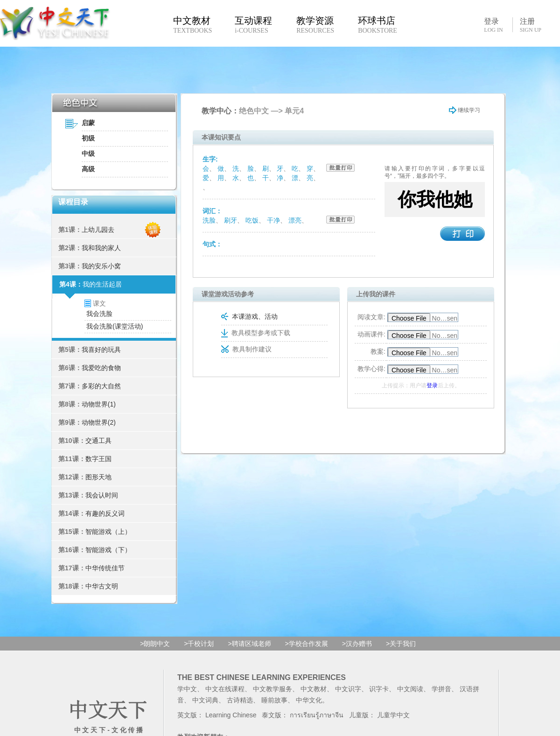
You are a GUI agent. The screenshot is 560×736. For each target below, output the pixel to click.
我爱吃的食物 (101, 368)
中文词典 (205, 700)
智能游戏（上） (108, 532)
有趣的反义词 (105, 513)
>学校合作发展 (307, 644)
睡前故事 (274, 700)
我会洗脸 (99, 314)
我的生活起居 (102, 284)
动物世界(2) (99, 422)
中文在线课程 (225, 689)
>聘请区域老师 (249, 644)
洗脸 (209, 220)
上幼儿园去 (98, 230)
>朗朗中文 (155, 644)
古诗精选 (240, 700)
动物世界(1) (99, 404)
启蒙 (88, 123)
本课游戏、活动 (249, 316)
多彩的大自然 (101, 386)
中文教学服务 (273, 689)
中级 (88, 154)
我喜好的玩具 (101, 350)
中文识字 (348, 689)
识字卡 (379, 689)
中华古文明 (102, 586)
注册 (531, 25)
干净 (273, 220)
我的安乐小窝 (101, 266)
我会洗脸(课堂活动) (115, 326)
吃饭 (252, 220)
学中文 (187, 689)
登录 (493, 25)
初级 (88, 138)
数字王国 (98, 459)
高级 (88, 169)
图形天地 (98, 477)
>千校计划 (199, 644)
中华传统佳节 (105, 568)
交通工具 (98, 441)
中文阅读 (410, 689)
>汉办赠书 (357, 644)
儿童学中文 (393, 715)
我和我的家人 (101, 248)
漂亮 (295, 220)
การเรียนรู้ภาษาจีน (317, 715)
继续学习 (465, 110)
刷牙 (231, 220)
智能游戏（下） (108, 550)
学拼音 (441, 689)
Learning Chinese (231, 715)
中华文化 (309, 700)
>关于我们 (401, 644)
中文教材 (314, 689)
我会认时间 (102, 495)
